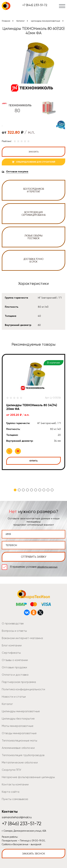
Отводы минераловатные (19, 733)
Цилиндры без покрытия (18, 719)
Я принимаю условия (34, 567)
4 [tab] (27, 490)
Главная (6, 21)
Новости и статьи (14, 697)
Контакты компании (15, 784)
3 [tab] (23, 490)
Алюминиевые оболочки (18, 748)
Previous (5, 108)
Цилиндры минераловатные (46, 21)
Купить (34, 461)
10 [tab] (52, 490)
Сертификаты (11, 653)
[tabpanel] (33, 412)
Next (60, 108)
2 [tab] (19, 490)
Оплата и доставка (15, 675)
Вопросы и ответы (14, 631)
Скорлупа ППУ (11, 770)
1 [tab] (15, 490)
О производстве (13, 623)
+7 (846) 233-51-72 (35, 5)
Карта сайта (11, 792)
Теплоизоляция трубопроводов (23, 755)
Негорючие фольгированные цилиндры (28, 777)
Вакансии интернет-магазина (22, 638)
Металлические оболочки (20, 762)
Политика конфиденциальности (23, 689)
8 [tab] (44, 490)
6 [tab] (36, 490)
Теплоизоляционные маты (19, 740)
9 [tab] (48, 490)
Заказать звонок (34, 854)
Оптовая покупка (17, 172)
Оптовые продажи (14, 667)
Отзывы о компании (15, 660)
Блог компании (12, 645)
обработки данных (47, 567)
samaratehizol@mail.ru (17, 817)
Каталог (21, 21)
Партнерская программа (19, 682)
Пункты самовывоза (15, 799)
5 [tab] (32, 490)
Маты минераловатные (18, 726)
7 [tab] (40, 490)
